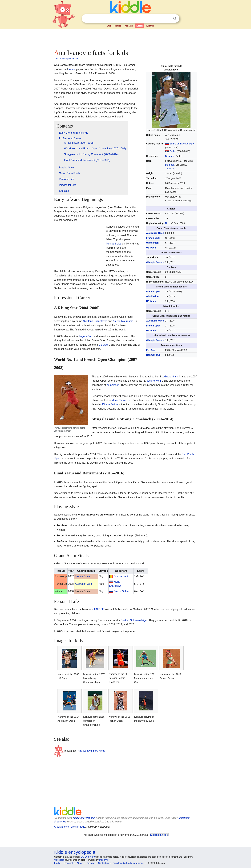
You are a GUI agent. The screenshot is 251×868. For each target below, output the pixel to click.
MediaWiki (104, 860)
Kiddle (57, 863)
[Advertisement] (125, 38)
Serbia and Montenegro (182, 144)
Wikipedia (59, 860)
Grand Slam (171, 377)
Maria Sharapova (121, 400)
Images (118, 26)
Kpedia (140, 26)
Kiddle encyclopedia (84, 818)
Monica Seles (114, 244)
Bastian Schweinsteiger (134, 620)
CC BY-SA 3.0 (88, 857)
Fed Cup (151, 350)
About (80, 863)
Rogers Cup (85, 336)
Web (109, 26)
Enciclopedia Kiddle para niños (128, 863)
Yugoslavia (171, 169)
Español (150, 26)
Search (175, 18)
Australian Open (155, 233)
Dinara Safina (110, 404)
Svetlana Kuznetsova (95, 321)
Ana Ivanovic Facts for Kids (70, 827)
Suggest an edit (159, 835)
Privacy (90, 863)
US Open (151, 248)
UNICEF (99, 609)
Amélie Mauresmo (123, 321)
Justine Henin (154, 381)
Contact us (103, 863)
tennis (72, 69)
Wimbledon (152, 243)
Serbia (173, 151)
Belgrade (170, 156)
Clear (168, 19)
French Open (153, 238)
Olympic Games (155, 262)
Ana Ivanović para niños (91, 751)
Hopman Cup (153, 355)
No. (168, 223)
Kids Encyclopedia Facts (66, 58)
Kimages (129, 26)
